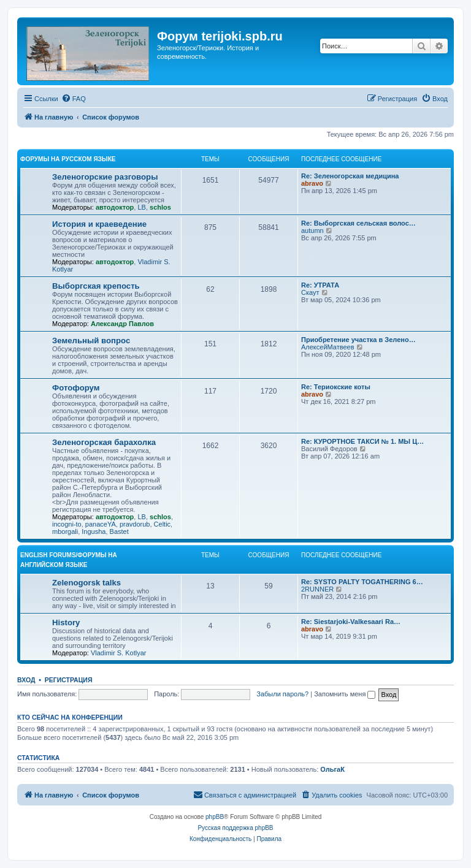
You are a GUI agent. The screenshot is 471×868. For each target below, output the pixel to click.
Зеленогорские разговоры (105, 177)
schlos (160, 207)
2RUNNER (317, 589)
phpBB (215, 817)
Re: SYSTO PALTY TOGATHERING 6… (362, 582)
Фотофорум (76, 388)
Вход (26, 680)
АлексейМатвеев (328, 347)
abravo (312, 183)
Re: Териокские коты (336, 387)
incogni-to (67, 524)
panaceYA (101, 524)
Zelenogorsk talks (86, 583)
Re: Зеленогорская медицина (350, 176)
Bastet (119, 531)
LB (141, 207)
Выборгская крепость (96, 286)
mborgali (65, 531)
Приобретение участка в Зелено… (358, 340)
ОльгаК (332, 769)
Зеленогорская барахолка (104, 442)
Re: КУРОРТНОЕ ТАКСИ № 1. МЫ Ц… (362, 441)
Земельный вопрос (91, 341)
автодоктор (115, 207)
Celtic (163, 524)
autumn (312, 230)
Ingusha (94, 531)
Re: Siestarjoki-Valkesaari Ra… (351, 622)
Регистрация (69, 680)
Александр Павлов (122, 324)
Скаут (310, 292)
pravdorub (135, 524)
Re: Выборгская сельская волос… (358, 223)
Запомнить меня (345, 694)
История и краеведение (99, 224)
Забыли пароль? (282, 694)
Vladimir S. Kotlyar (118, 653)
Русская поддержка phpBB (235, 828)
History (66, 622)
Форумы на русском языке (68, 159)
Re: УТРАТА (320, 285)
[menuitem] (74, 99)
